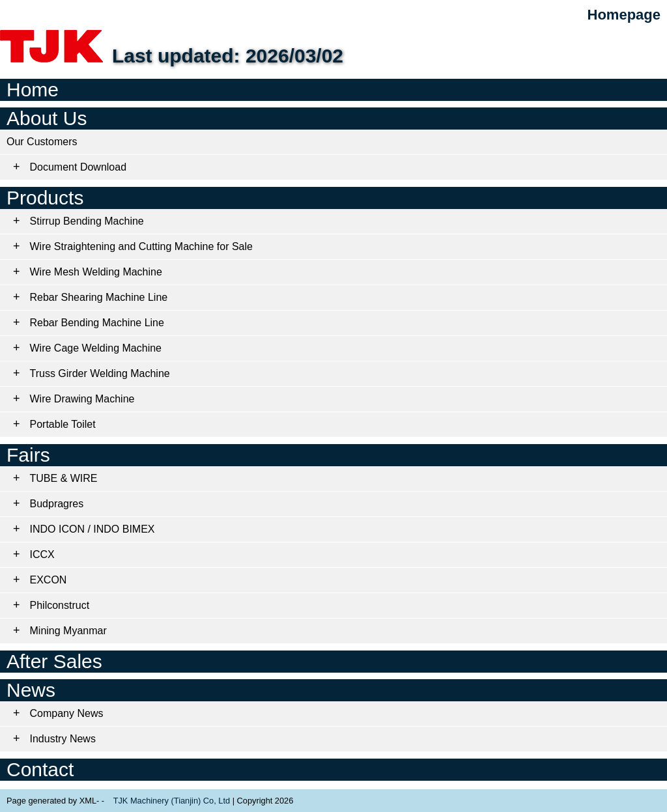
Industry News (63, 739)
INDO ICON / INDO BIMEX (92, 529)
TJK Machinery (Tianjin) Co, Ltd (172, 801)
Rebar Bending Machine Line (97, 323)
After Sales (54, 661)
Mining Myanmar (68, 631)
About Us (47, 118)
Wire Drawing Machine (82, 399)
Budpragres (57, 504)
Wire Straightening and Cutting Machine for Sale (141, 246)
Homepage (624, 15)
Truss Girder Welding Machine (100, 373)
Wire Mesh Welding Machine (96, 272)
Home (33, 90)
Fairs (28, 455)
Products (45, 198)
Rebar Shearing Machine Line (99, 297)
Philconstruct (60, 605)
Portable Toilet (63, 424)
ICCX (42, 554)
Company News (67, 713)
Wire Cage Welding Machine (96, 348)
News (31, 690)
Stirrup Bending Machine (87, 221)
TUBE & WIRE (64, 478)
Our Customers (42, 142)
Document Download (78, 167)
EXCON (49, 580)
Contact (40, 769)
